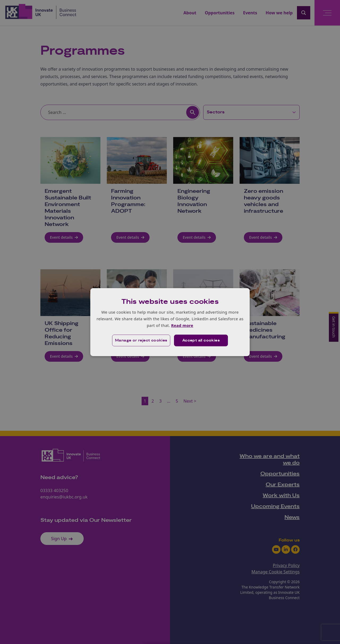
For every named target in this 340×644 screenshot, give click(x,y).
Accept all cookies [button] (201, 340)
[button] (141, 340)
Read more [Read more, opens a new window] (182, 325)
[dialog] (170, 322)
